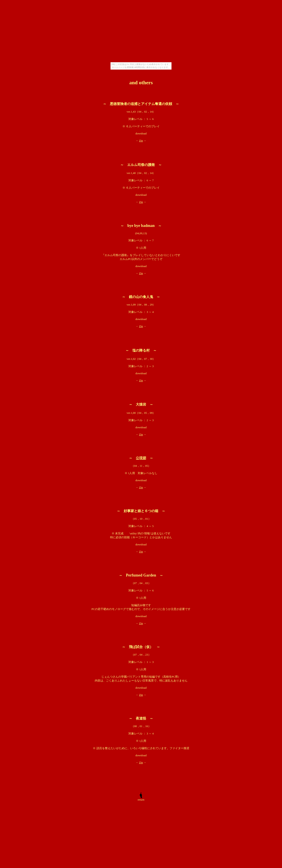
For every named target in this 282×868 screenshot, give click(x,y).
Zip (141, 141)
